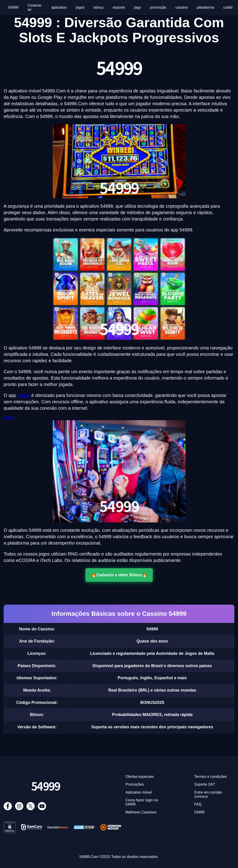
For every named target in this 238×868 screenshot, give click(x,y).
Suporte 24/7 (205, 784)
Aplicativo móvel (139, 792)
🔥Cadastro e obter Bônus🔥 (119, 575)
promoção (158, 7)
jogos (80, 7)
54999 (13, 7)
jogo (137, 7)
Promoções (135, 784)
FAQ (198, 804)
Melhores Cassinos (141, 812)
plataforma (206, 7)
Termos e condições (210, 777)
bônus (99, 7)
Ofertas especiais (140, 777)
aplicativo (59, 7)
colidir (228, 7)
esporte (119, 7)
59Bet (8, 418)
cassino (182, 7)
